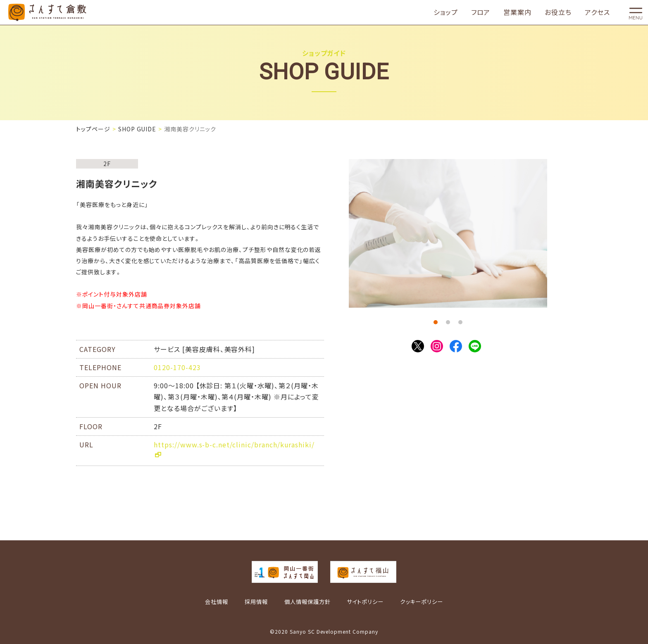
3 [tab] (460, 322)
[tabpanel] (448, 233)
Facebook (456, 346)
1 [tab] (436, 322)
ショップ (446, 12)
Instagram (437, 346)
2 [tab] (448, 322)
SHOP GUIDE (137, 129)
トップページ (93, 129)
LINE (475, 346)
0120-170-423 (177, 367)
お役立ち (558, 12)
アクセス (597, 12)
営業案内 (517, 12)
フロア (481, 12)
